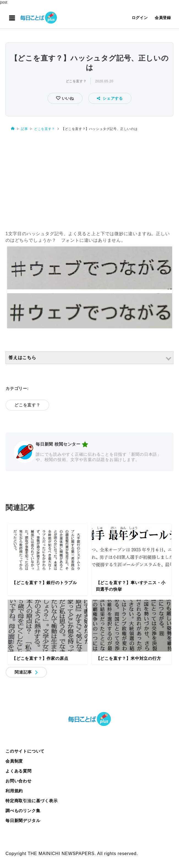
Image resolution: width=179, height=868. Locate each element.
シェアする (110, 98)
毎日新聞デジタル (23, 820)
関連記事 (23, 672)
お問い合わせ (19, 781)
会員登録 (163, 18)
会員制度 (14, 761)
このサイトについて (25, 751)
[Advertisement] (89, 178)
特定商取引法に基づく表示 (32, 801)
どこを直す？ (76, 81)
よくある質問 (19, 771)
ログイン (140, 18)
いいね (67, 98)
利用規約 (14, 791)
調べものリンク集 (23, 811)
